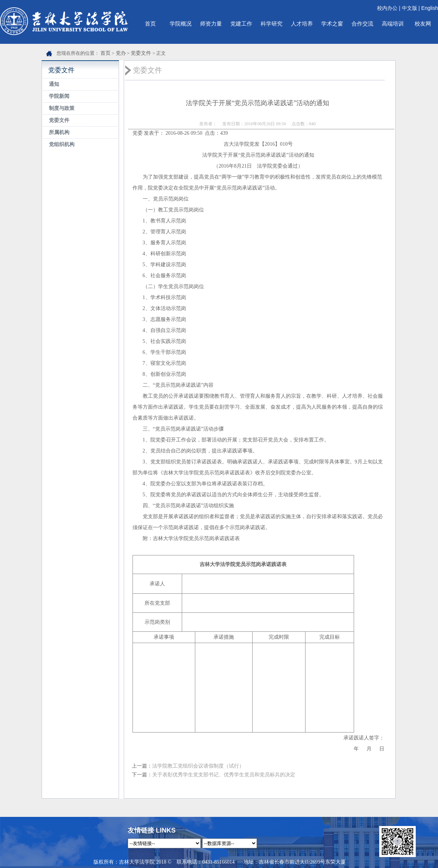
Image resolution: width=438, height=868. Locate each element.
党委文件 (141, 53)
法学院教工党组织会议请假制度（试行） (198, 766)
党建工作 (241, 24)
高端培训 (393, 24)
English (430, 8)
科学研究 (272, 24)
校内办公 (387, 8)
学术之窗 (332, 24)
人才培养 (302, 24)
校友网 (423, 24)
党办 (121, 53)
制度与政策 (62, 108)
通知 (54, 84)
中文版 (410, 8)
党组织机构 (62, 144)
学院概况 (181, 24)
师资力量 (211, 24)
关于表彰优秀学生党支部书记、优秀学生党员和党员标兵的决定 (224, 775)
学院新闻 (59, 96)
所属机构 (59, 132)
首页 (150, 24)
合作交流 (362, 24)
